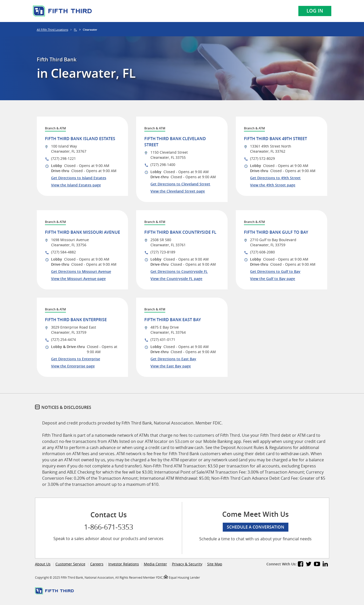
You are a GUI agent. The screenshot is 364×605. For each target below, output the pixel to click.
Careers (97, 564)
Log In (315, 11)
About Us (43, 564)
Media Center (155, 564)
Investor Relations (124, 564)
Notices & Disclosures (66, 407)
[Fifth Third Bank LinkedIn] (325, 565)
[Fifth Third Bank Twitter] (309, 565)
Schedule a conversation (256, 527)
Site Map (215, 564)
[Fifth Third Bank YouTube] (317, 565)
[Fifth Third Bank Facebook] (301, 565)
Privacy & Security (187, 564)
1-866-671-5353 (109, 527)
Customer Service (70, 564)
